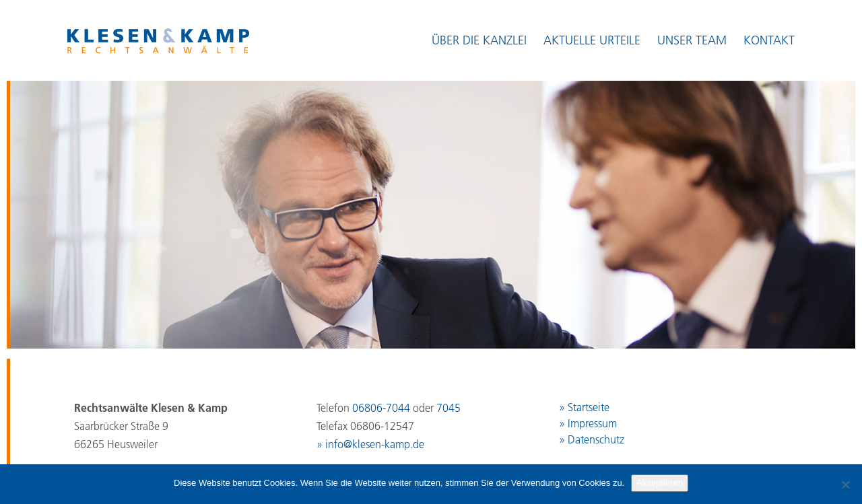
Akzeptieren (660, 483)
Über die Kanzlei (479, 40)
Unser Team (692, 40)
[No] (845, 484)
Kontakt (769, 40)
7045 (449, 408)
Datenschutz (596, 439)
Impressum (592, 423)
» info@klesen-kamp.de (370, 444)
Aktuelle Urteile (592, 40)
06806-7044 (381, 408)
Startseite (589, 407)
